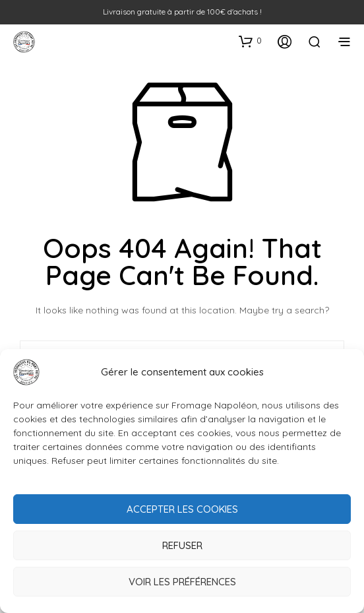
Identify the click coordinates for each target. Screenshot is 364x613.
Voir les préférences (182, 582)
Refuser (182, 545)
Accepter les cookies (182, 509)
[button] (250, 41)
